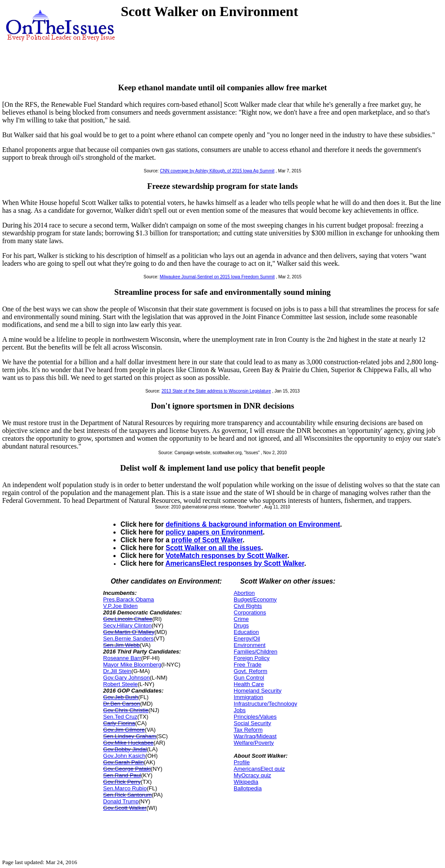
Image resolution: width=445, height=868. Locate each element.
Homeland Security (258, 691)
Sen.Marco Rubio (125, 788)
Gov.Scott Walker (125, 808)
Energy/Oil (247, 639)
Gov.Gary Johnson (126, 678)
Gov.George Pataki (127, 769)
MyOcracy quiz (252, 775)
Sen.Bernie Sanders (128, 639)
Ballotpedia (248, 788)
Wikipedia (246, 782)
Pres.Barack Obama (128, 599)
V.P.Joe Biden (120, 606)
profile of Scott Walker (207, 540)
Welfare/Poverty (254, 743)
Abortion (244, 593)
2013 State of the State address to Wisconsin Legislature (216, 391)
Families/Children (256, 652)
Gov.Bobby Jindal (125, 749)
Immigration (249, 697)
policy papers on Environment (214, 532)
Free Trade (248, 665)
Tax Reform (248, 730)
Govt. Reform (251, 671)
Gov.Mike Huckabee (128, 743)
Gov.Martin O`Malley (129, 632)
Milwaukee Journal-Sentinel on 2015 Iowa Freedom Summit (217, 277)
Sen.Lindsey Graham (130, 736)
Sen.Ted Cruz (120, 717)
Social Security (252, 723)
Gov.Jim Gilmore (124, 730)
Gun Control (249, 678)
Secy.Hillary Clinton (127, 625)
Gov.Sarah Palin (123, 762)
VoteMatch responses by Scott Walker (226, 556)
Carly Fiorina (119, 723)
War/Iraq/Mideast (255, 736)
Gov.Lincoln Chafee (128, 619)
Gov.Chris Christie (126, 710)
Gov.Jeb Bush (121, 697)
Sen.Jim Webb (121, 645)
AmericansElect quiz (259, 769)
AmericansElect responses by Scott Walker (235, 563)
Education (246, 632)
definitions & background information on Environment (253, 524)
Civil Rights (248, 606)
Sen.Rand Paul (122, 775)
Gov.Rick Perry (122, 782)
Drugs (241, 625)
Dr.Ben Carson (121, 704)
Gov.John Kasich (124, 756)
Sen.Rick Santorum (127, 795)
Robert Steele (120, 684)
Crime (241, 619)
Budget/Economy (255, 599)
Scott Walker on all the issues (213, 548)
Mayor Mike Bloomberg (132, 665)
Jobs (240, 710)
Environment (250, 645)
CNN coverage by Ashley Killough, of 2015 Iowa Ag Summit (217, 171)
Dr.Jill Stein (117, 671)
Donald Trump (121, 801)
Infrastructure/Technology (266, 704)
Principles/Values (255, 717)
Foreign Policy (252, 658)
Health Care (249, 684)
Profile (242, 762)
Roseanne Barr (122, 658)
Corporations (250, 612)
